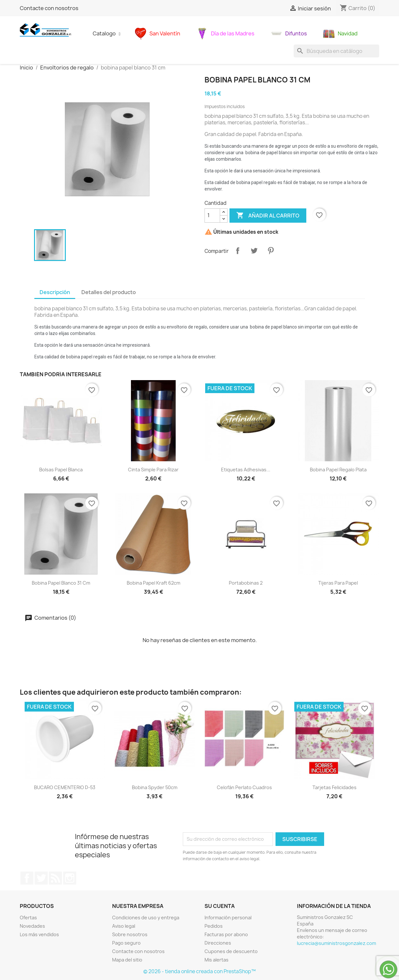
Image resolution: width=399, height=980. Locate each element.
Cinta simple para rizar (153, 470)
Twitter (41, 878)
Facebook (27, 878)
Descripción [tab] (55, 292)
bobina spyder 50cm (155, 787)
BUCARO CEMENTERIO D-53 (65, 787)
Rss (55, 878)
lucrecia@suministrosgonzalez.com (336, 943)
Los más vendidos (39, 934)
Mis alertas (217, 960)
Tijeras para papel (338, 583)
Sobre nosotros (130, 934)
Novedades (32, 926)
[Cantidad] (212, 216)
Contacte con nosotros (49, 8)
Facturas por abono (226, 934)
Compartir (238, 251)
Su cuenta (220, 906)
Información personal (228, 918)
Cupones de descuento (231, 951)
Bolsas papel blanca (61, 470)
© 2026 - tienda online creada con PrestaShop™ (199, 971)
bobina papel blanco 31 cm (61, 583)
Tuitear (254, 251)
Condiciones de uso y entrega (146, 918)
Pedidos (214, 926)
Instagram (70, 878)
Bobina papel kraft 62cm (153, 583)
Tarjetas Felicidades (334, 787)
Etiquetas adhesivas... (246, 470)
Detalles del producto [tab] (109, 292)
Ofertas (28, 918)
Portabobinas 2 (246, 583)
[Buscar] (336, 51)
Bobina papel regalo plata (338, 470)
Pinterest (271, 251)
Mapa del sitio (127, 960)
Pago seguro (126, 943)
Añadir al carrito (268, 216)
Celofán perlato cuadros (244, 787)
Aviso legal (124, 926)
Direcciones (218, 943)
